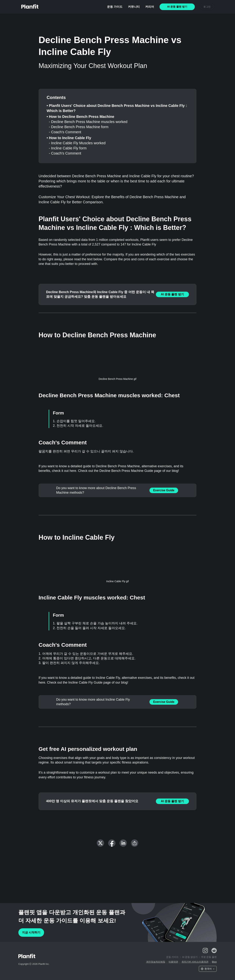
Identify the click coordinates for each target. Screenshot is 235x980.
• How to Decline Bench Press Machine (80, 117)
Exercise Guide (164, 490)
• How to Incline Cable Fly (69, 138)
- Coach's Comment (65, 132)
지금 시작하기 (31, 932)
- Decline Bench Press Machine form (79, 127)
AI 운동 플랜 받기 (172, 294)
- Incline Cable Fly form (68, 148)
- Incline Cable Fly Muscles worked (77, 143)
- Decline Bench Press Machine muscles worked (88, 122)
